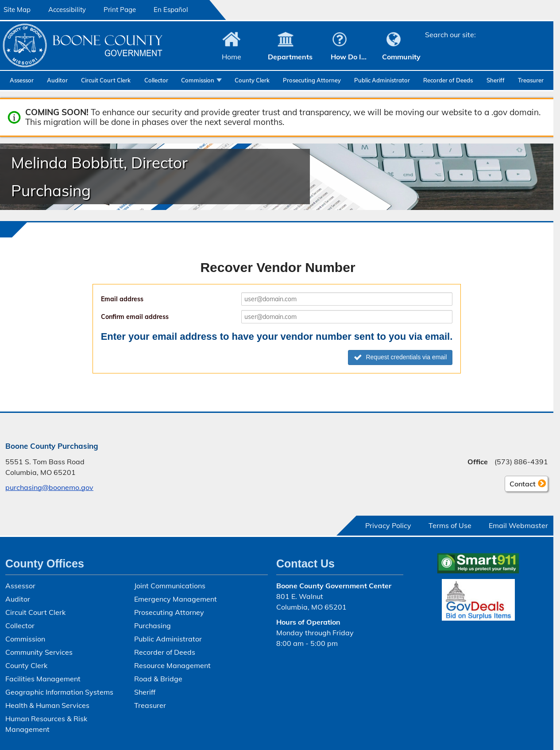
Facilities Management (43, 679)
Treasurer (531, 80)
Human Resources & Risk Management (46, 724)
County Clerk (252, 80)
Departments (290, 57)
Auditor (57, 80)
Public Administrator (382, 80)
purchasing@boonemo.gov (49, 487)
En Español (171, 10)
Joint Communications (170, 586)
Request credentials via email (400, 357)
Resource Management (172, 665)
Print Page (120, 10)
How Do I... (349, 57)
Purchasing (153, 626)
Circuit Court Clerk (106, 80)
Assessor (22, 80)
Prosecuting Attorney (312, 80)
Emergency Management (176, 599)
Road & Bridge (158, 679)
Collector (156, 80)
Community (401, 57)
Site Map (17, 10)
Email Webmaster (518, 525)
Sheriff (496, 80)
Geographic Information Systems (59, 692)
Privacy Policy (388, 525)
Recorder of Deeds (448, 80)
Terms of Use (450, 525)
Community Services (39, 652)
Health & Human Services (47, 705)
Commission (198, 80)
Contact (520, 485)
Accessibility (67, 10)
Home (232, 57)
